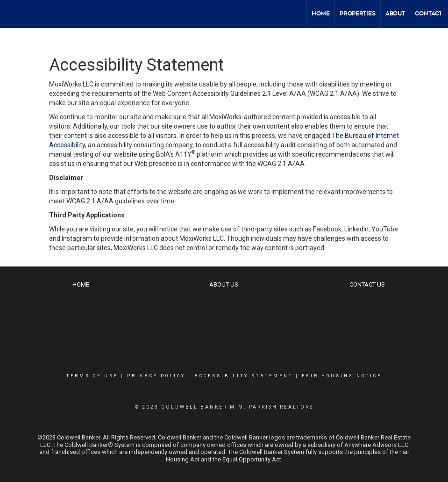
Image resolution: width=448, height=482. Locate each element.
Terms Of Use (92, 376)
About (395, 14)
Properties (358, 14)
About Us (224, 284)
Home (321, 14)
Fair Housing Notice (342, 376)
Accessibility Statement (244, 376)
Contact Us (367, 284)
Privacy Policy (156, 376)
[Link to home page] (12, 14)
